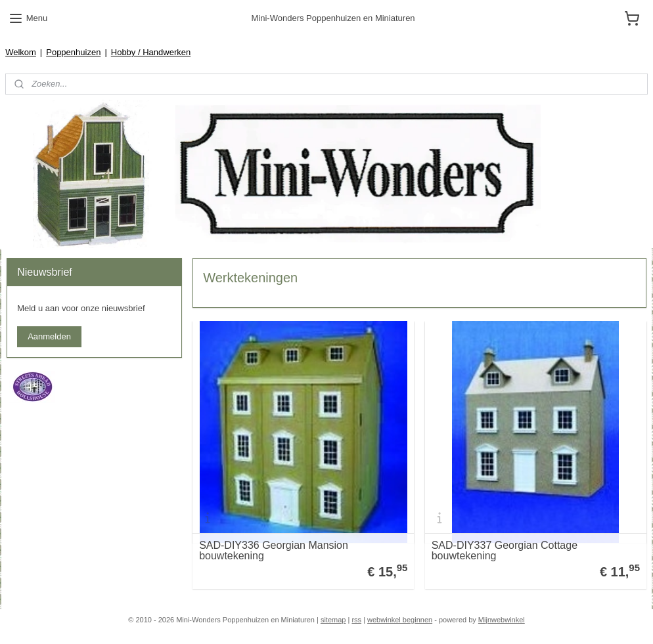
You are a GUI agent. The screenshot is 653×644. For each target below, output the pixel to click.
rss (356, 620)
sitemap (333, 620)
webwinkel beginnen (400, 620)
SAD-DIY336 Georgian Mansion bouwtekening (274, 550)
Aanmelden (49, 336)
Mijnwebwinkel (502, 620)
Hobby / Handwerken (151, 52)
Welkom (21, 52)
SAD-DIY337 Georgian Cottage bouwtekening (505, 550)
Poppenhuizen (73, 52)
